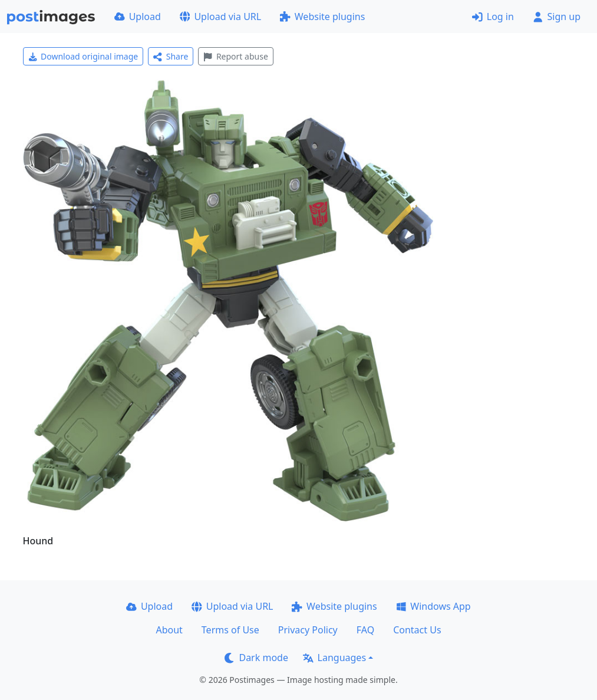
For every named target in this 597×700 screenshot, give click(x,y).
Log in (493, 17)
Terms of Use (230, 630)
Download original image (83, 56)
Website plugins (322, 17)
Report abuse (235, 56)
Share (171, 56)
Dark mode (256, 658)
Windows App (433, 606)
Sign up (557, 17)
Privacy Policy (308, 630)
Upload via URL (220, 17)
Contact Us (417, 630)
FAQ (365, 630)
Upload (138, 17)
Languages (334, 658)
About (169, 630)
